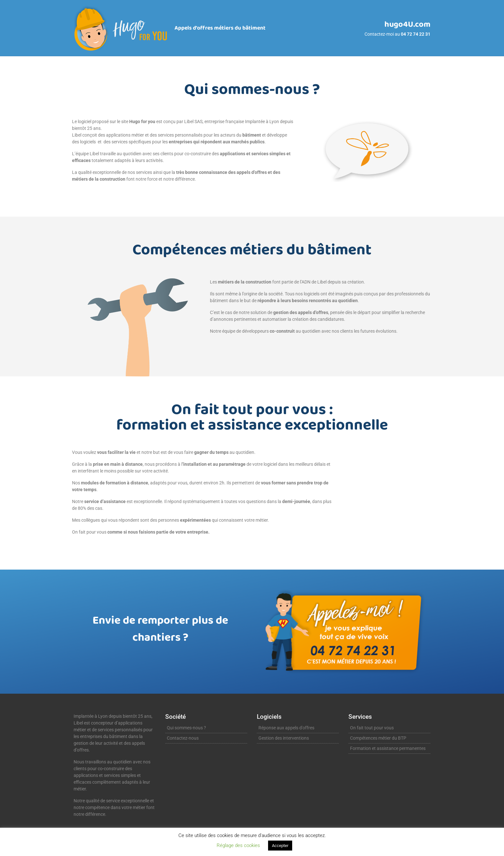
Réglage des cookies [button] (238, 845)
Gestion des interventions (284, 738)
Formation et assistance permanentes (388, 748)
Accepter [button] (280, 846)
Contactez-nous (183, 738)
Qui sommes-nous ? (186, 728)
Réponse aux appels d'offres (286, 728)
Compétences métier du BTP (378, 738)
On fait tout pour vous (372, 728)
